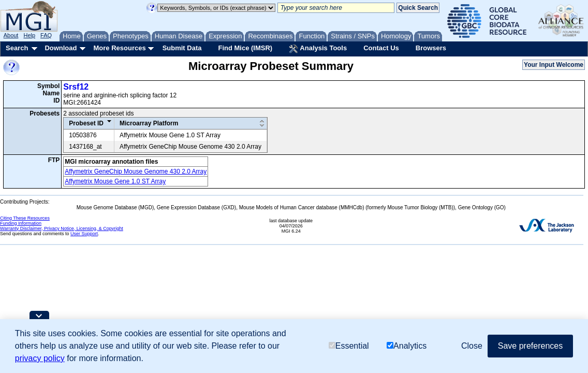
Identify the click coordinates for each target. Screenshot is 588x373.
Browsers (431, 48)
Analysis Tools (318, 49)
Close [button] (472, 346)
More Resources (119, 48)
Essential (349, 346)
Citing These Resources (25, 218)
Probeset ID (86, 123)
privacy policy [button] (40, 358)
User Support (84, 234)
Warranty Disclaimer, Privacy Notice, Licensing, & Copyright (62, 228)
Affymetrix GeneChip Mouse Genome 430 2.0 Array (136, 171)
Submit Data (182, 48)
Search (17, 48)
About (11, 35)
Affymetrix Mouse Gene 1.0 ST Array (115, 181)
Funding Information (21, 223)
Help (29, 35)
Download (61, 48)
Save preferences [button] (530, 346)
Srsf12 (76, 87)
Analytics (407, 346)
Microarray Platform (149, 123)
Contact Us (381, 48)
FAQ (46, 35)
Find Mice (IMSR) (245, 48)
